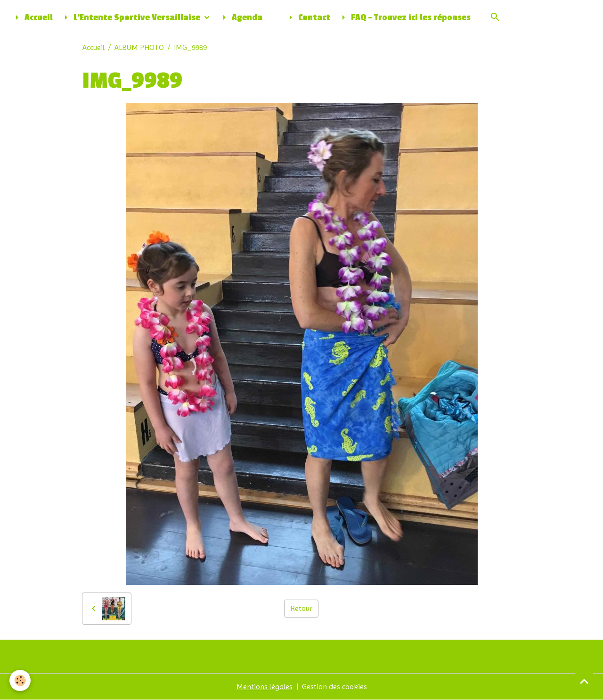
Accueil (32, 17)
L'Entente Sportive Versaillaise (131, 17)
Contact (308, 17)
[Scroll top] (584, 681)
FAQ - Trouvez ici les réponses (404, 17)
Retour (301, 608)
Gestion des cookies (334, 687)
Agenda (240, 17)
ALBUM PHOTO (139, 47)
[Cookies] (20, 680)
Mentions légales (265, 687)
